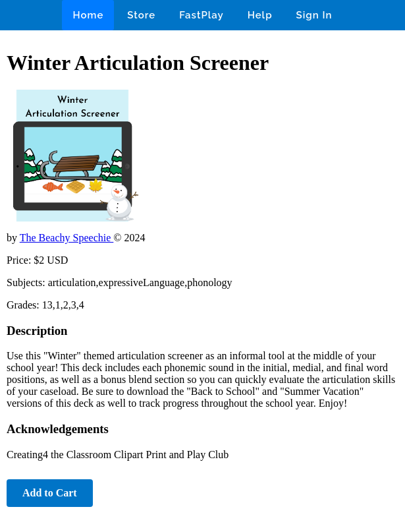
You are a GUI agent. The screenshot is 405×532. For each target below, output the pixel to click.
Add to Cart (50, 493)
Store (141, 15)
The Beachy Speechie (67, 238)
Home (88, 15)
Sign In (314, 15)
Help (260, 15)
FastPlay (202, 15)
